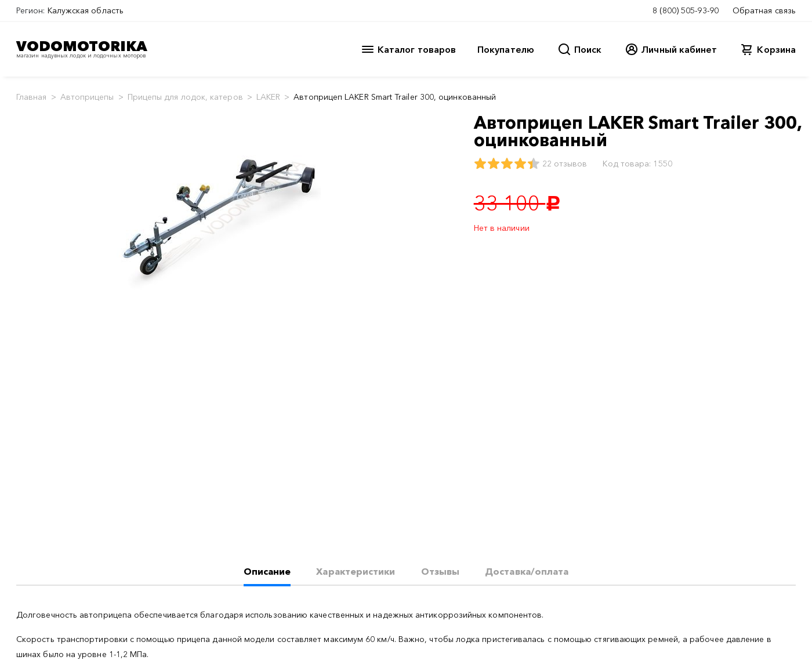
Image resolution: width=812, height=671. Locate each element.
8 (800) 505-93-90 (686, 10)
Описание (267, 571)
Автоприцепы (87, 97)
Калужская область (86, 10)
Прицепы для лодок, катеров (185, 97)
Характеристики (356, 571)
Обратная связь (764, 10)
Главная (32, 97)
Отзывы (440, 571)
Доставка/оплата (527, 571)
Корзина (776, 49)
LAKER (268, 97)
